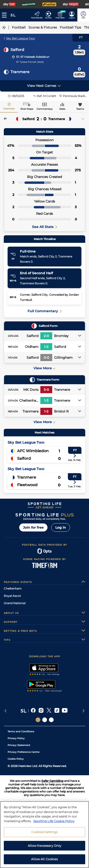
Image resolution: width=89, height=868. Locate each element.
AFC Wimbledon (33, 451)
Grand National (15, 603)
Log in (61, 527)
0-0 (46, 358)
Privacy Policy (16, 738)
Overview (9, 109)
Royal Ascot (12, 596)
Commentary (44, 109)
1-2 (46, 347)
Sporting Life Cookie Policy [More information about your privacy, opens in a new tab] (54, 822)
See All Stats (45, 227)
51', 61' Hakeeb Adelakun (33, 57)
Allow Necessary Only (45, 847)
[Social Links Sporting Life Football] (51, 720)
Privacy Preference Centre (23, 752)
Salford (17, 50)
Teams (80, 109)
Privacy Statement (19, 745)
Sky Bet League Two (19, 38)
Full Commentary (45, 311)
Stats (62, 109)
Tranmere (20, 72)
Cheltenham (13, 588)
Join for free (33, 527)
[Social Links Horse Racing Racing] (45, 720)
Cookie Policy (16, 759)
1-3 (46, 400)
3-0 (46, 390)
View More (44, 368)
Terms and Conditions (21, 731)
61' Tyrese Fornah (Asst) (30, 62)
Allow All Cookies (44, 861)
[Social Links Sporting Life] (38, 720)
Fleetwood (27, 485)
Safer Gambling (52, 781)
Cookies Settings (44, 833)
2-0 (46, 336)
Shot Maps (27, 109)
